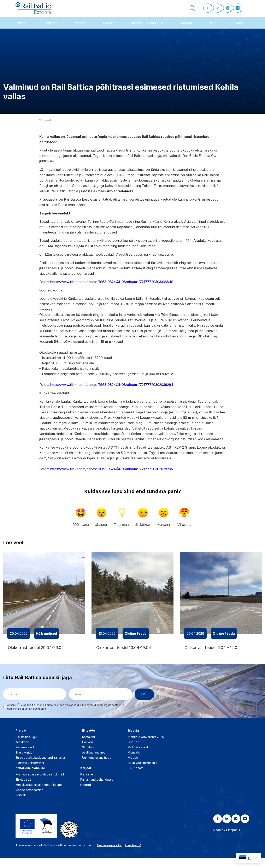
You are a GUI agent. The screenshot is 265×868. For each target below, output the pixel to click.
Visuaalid (134, 762)
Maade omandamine (29, 800)
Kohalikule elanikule (148, 29)
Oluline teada (136, 639)
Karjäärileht (88, 784)
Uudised (134, 752)
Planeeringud (25, 757)
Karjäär (187, 29)
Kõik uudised (47, 639)
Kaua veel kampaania (143, 773)
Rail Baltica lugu (26, 747)
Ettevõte (79, 29)
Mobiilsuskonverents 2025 (146, 747)
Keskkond (22, 752)
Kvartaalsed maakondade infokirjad (40, 784)
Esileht (21, 29)
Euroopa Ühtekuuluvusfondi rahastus (41, 767)
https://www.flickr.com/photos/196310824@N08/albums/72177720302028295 (111, 475)
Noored (86, 795)
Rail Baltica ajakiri (140, 757)
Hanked (88, 752)
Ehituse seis (23, 789)
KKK (214, 29)
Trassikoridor (25, 762)
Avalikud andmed (94, 762)
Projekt (49, 29)
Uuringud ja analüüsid (97, 767)
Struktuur (88, 757)
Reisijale (21, 805)
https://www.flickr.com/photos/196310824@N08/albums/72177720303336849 (112, 288)
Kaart (239, 29)
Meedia (109, 29)
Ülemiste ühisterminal (30, 773)
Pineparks (233, 840)
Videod (133, 767)
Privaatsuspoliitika (109, 855)
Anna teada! (133, 855)
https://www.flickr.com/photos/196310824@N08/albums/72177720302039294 (112, 390)
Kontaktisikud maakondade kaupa (39, 795)
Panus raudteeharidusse (97, 789)
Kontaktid (89, 747)
